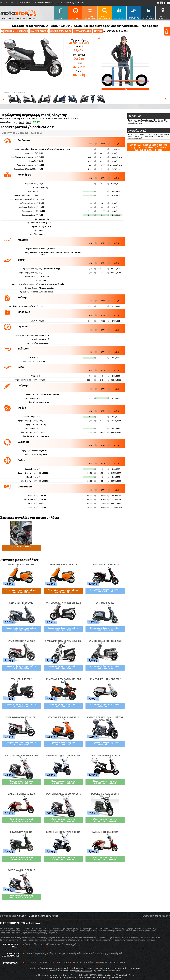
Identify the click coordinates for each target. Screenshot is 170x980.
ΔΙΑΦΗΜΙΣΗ (25, 3)
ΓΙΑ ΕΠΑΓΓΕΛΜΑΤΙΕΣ (43, 3)
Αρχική (20, 916)
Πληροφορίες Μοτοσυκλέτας (43, 916)
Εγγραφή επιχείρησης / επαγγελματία (103, 954)
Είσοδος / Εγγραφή (34, 944)
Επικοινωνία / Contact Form (111, 962)
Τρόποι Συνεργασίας (34, 954)
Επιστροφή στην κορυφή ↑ (156, 916)
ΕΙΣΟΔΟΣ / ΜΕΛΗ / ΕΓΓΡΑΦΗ (70, 3)
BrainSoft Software (83, 971)
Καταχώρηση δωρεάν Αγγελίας (63, 944)
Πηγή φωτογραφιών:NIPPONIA (14, 92)
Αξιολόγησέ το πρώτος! (116, 31)
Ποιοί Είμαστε (32, 962)
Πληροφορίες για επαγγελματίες (65, 954)
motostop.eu (48, 962)
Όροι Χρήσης (65, 962)
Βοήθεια (90, 962)
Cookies (78, 962)
